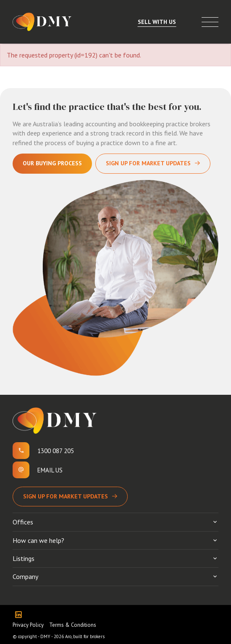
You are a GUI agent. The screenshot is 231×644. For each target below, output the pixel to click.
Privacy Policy (28, 625)
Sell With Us (157, 22)
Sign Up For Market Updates (148, 163)
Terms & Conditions (73, 625)
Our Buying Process (52, 163)
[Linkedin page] (20, 615)
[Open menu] (210, 22)
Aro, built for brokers (85, 636)
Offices (23, 522)
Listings (24, 558)
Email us (50, 470)
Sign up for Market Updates (66, 496)
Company (25, 576)
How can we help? (38, 540)
